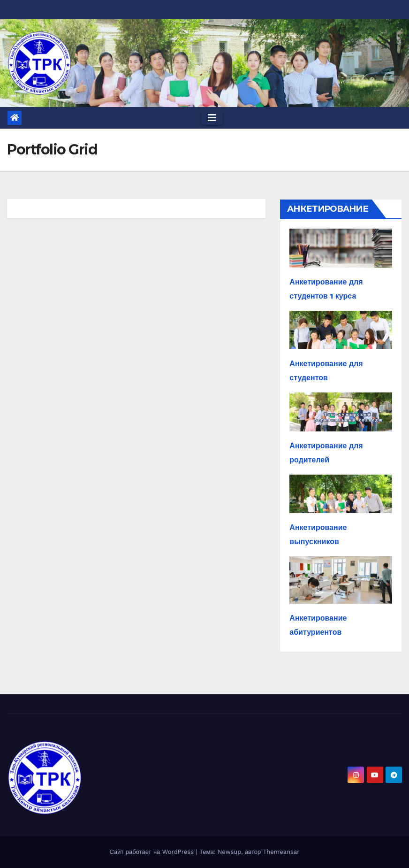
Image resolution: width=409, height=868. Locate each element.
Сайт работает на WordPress (152, 852)
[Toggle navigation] (212, 118)
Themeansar (281, 852)
